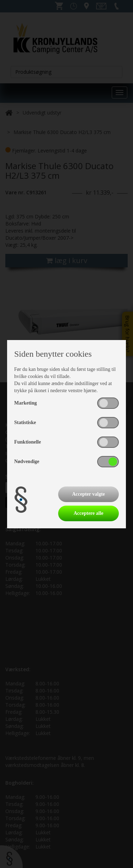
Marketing (26, 403)
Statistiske (25, 422)
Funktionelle (27, 442)
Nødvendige (27, 461)
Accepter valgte (88, 494)
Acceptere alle (88, 513)
